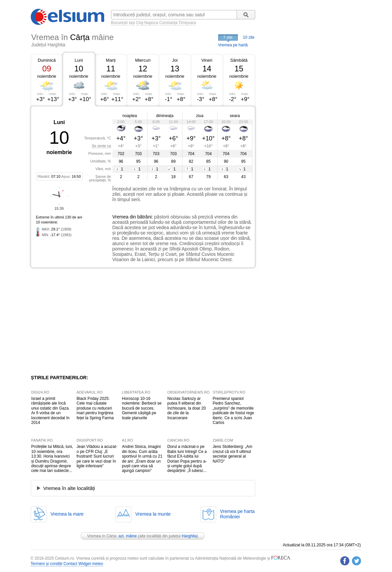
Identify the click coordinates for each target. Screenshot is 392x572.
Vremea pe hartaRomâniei (238, 514)
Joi (175, 60)
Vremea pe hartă (233, 45)
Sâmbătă (239, 60)
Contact (70, 564)
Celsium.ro (64, 558)
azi (121, 536)
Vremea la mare (67, 514)
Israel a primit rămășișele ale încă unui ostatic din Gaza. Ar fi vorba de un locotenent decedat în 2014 (51, 411)
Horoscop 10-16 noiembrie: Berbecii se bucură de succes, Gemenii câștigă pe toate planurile (142, 408)
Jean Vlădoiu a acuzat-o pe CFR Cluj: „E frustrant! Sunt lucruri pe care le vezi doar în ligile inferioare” (97, 456)
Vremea (121, 217)
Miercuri (143, 60)
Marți (111, 60)
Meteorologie (254, 558)
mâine (131, 536)
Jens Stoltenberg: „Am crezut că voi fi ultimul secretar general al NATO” (233, 454)
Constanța (168, 23)
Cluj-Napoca (147, 23)
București (119, 23)
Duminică (47, 60)
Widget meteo (91, 564)
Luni (79, 60)
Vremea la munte (153, 514)
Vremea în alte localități (69, 488)
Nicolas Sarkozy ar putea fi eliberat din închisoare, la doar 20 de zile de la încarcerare (187, 408)
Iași (132, 23)
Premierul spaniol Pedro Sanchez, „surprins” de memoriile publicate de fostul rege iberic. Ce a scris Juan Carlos (234, 411)
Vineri (207, 60)
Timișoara (187, 23)
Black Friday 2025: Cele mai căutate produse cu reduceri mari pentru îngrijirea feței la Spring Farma (95, 408)
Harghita (189, 536)
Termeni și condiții (47, 564)
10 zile (249, 37)
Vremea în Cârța (102, 536)
